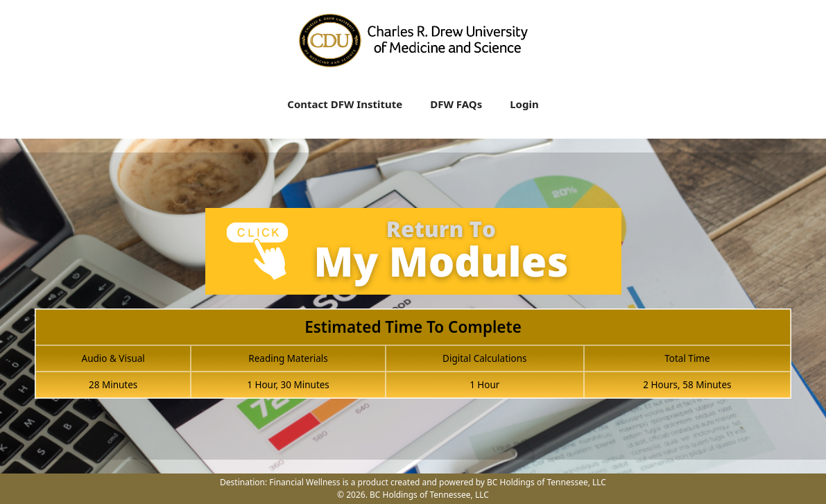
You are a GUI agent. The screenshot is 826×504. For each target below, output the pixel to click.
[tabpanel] (413, 311)
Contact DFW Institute (345, 104)
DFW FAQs (456, 104)
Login (524, 104)
